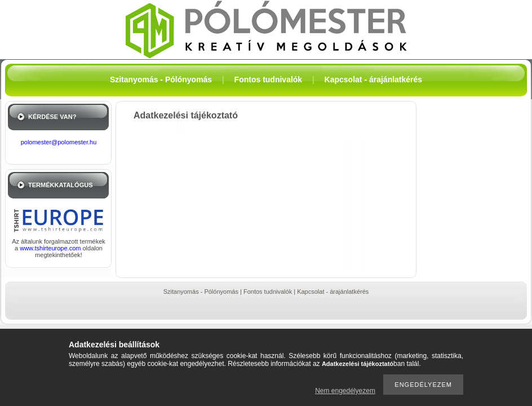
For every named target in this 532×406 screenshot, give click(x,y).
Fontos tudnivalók (268, 292)
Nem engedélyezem (345, 391)
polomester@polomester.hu (59, 142)
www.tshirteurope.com (51, 248)
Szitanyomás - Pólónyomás (201, 292)
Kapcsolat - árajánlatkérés (333, 292)
